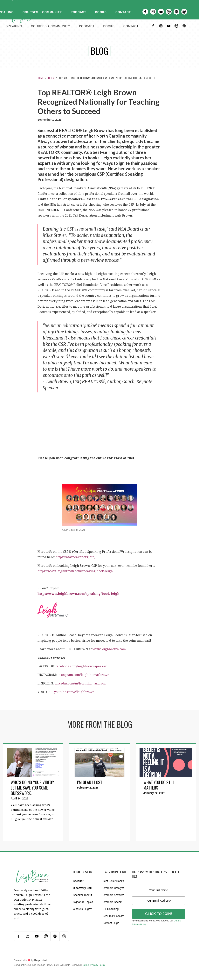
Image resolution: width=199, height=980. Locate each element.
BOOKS (109, 26)
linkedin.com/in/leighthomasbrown (81, 683)
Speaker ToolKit (82, 895)
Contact (123, 12)
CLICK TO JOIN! (159, 914)
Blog (51, 78)
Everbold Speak (112, 902)
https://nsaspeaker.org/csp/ (75, 557)
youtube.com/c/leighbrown (74, 692)
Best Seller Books (113, 881)
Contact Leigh (111, 923)
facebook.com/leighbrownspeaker (81, 666)
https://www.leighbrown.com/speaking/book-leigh (75, 571)
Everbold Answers (113, 895)
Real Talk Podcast (113, 916)
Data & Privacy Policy (94, 965)
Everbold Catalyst (113, 888)
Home (41, 78)
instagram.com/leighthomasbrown (83, 675)
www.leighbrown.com (109, 649)
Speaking (14, 26)
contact (131, 26)
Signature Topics (83, 902)
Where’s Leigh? (82, 909)
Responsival (41, 960)
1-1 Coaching (110, 909)
